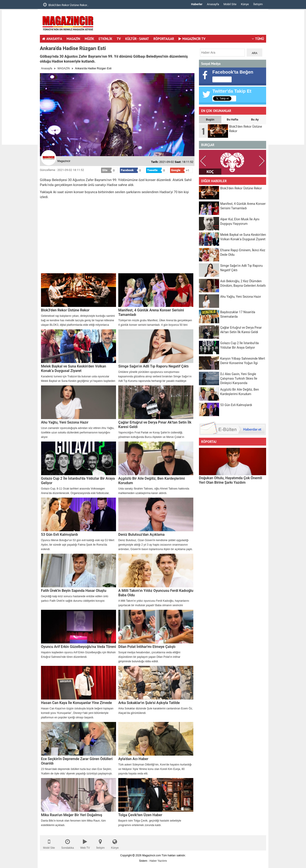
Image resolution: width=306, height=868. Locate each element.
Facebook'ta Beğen (233, 72)
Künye (245, 4)
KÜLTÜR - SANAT (137, 39)
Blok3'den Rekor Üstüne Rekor (65, 310)
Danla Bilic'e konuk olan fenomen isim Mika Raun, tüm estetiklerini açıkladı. (73, 823)
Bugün (210, 119)
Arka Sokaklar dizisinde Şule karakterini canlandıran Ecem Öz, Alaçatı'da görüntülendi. (156, 711)
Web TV (85, 843)
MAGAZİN (73, 39)
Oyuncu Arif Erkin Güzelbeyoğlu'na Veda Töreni (79, 647)
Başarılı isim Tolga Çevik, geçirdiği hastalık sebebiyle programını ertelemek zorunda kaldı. (150, 823)
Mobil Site (230, 4)
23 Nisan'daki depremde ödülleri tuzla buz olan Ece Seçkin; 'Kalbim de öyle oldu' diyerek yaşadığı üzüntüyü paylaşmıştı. (77, 771)
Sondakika (68, 843)
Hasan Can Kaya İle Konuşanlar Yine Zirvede (76, 703)
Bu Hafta (232, 119)
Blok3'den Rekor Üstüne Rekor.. (66, 5)
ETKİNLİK (105, 39)
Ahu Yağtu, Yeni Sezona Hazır (65, 422)
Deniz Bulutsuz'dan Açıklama (141, 535)
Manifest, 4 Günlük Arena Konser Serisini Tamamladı (151, 312)
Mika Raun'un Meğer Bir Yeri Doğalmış (72, 815)
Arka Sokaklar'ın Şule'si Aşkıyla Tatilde (149, 703)
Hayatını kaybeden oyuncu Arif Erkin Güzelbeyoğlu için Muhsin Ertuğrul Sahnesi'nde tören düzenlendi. (78, 655)
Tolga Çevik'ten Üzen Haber (140, 815)
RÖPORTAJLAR (164, 39)
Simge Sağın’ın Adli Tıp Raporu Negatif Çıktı (153, 366)
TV (119, 39)
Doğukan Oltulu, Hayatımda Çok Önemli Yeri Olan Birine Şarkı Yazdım (231, 480)
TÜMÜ (258, 39)
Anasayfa (213, 4)
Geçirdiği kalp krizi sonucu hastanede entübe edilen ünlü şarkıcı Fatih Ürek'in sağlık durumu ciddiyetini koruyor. (75, 599)
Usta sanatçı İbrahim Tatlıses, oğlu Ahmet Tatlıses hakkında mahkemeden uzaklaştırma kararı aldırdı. (154, 491)
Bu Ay (255, 119)
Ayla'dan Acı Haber (133, 759)
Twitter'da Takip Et (232, 91)
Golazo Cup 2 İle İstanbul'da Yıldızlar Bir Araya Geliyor (78, 481)
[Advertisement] (20, 77)
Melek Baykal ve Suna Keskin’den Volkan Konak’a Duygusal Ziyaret (73, 368)
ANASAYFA (52, 39)
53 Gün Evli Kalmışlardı (59, 535)
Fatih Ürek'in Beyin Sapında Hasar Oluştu (74, 591)
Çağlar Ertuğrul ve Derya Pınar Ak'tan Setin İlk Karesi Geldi (155, 425)
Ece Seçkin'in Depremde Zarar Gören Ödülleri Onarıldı (77, 761)
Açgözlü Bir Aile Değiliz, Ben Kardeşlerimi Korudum (152, 481)
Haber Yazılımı (158, 861)
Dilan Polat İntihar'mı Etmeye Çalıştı (147, 647)
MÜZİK (89, 39)
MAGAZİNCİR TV (192, 39)
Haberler (197, 4)
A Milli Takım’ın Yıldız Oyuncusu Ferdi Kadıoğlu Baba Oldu (156, 593)
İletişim (258, 4)
